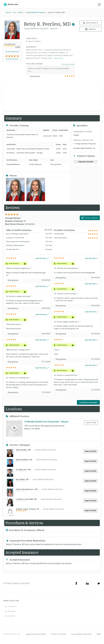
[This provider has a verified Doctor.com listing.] (73, 24)
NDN (99, 634)
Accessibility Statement (81, 634)
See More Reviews (68, 64)
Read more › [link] (59, 58)
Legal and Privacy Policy (36, 634)
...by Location (9, 616)
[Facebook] (76, 583)
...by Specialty (10, 611)
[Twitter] (99, 583)
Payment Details (86, 162)
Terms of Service (59, 634)
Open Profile (90, 451)
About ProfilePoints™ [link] (12, 52)
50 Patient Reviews (12, 59)
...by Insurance (10, 607)
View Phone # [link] (91, 23)
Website (91, 29)
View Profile (91, 423)
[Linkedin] (87, 583)
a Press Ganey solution (17, 583)
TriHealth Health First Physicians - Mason (46, 422)
